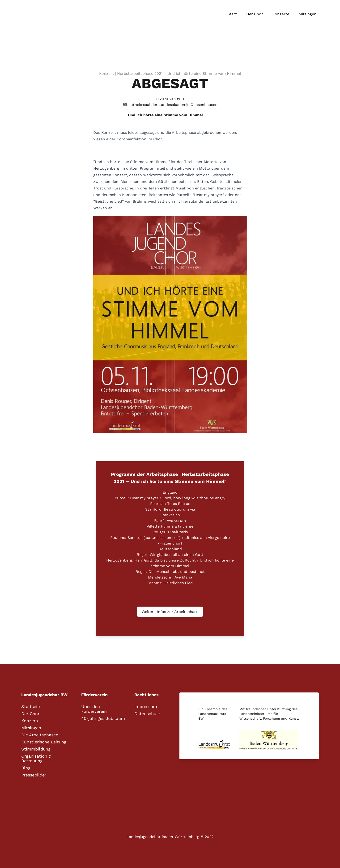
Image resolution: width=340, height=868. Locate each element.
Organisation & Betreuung (36, 759)
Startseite (31, 707)
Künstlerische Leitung (44, 742)
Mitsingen (308, 14)
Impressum (146, 707)
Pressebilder (34, 775)
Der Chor (255, 14)
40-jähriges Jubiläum (103, 718)
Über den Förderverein (94, 709)
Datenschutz (147, 714)
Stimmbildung (36, 749)
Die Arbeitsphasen (40, 735)
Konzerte (281, 14)
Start (232, 14)
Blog (26, 768)
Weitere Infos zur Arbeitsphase (170, 612)
